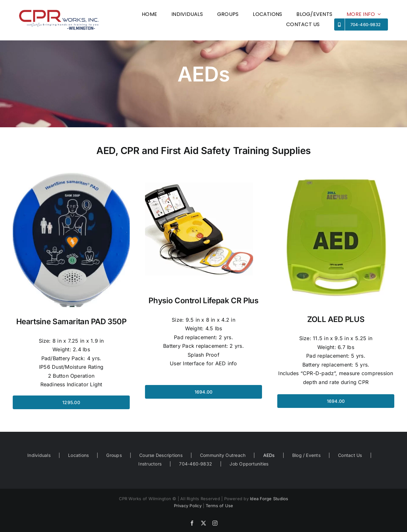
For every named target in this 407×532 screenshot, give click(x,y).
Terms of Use (220, 506)
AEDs (269, 455)
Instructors (150, 464)
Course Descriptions (161, 455)
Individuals (39, 455)
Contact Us (350, 455)
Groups (114, 455)
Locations (78, 455)
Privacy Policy (188, 506)
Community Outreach (223, 455)
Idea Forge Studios (269, 499)
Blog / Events (306, 455)
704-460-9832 (196, 464)
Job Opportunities (249, 464)
